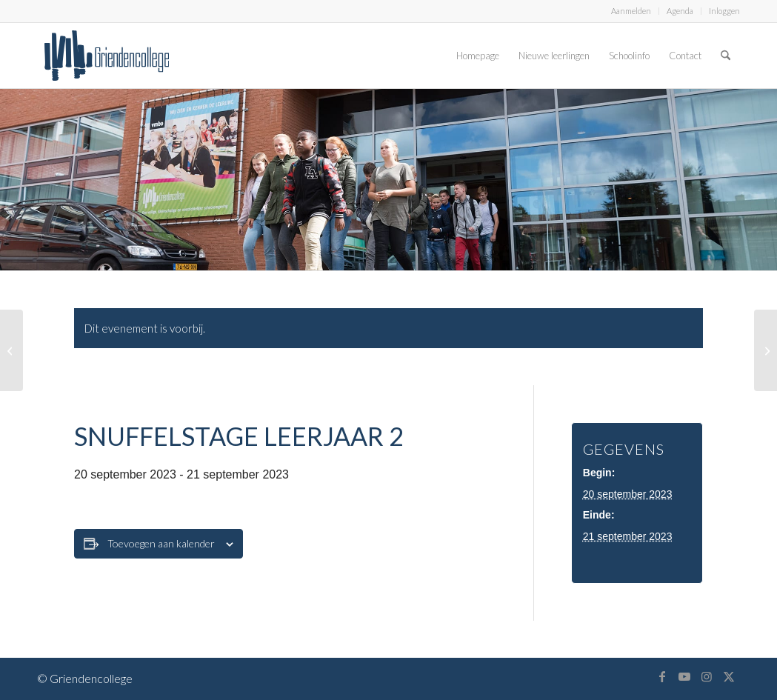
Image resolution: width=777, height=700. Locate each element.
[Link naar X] (729, 676)
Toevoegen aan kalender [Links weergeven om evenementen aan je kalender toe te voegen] (161, 543)
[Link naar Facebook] (662, 676)
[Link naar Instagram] (707, 676)
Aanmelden (631, 11)
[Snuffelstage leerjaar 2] (11, 350)
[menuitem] (631, 11)
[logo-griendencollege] (107, 56)
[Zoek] (726, 56)
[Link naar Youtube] (684, 676)
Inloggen (724, 11)
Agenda (680, 11)
